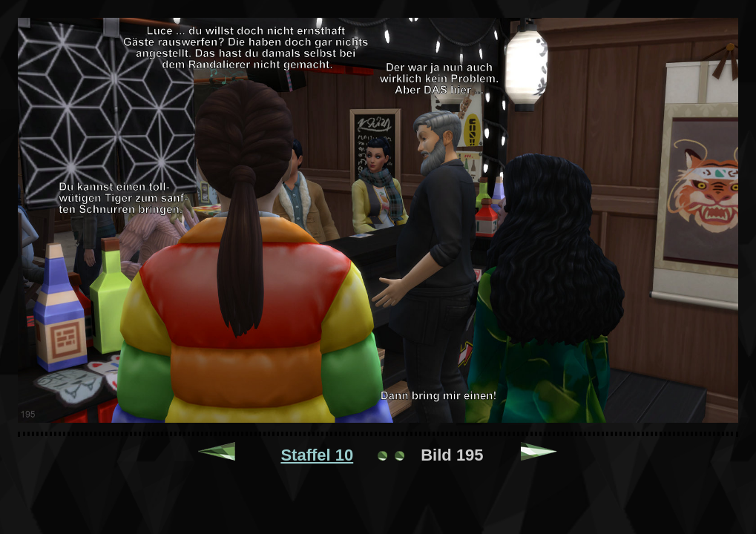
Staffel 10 (317, 455)
